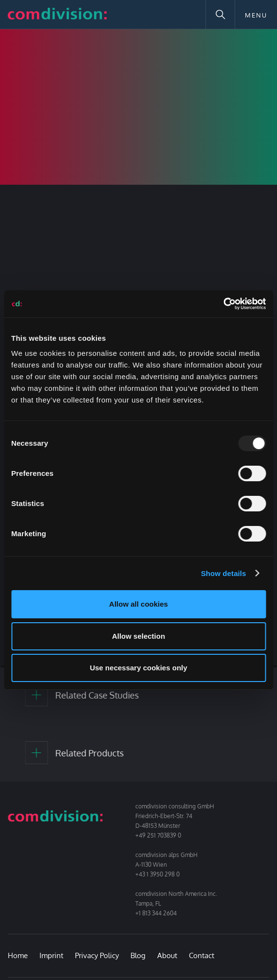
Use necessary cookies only (138, 668)
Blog (138, 955)
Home (18, 955)
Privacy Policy (97, 955)
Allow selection (138, 636)
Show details (224, 573)
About (167, 955)
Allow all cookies (138, 604)
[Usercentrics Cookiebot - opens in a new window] (223, 304)
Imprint (51, 955)
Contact (202, 955)
